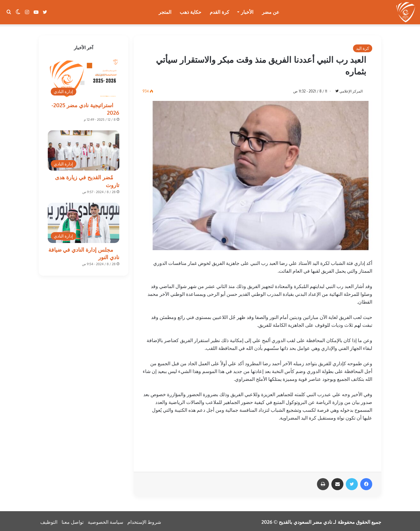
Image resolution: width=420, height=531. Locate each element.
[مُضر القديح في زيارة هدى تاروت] (84, 148)
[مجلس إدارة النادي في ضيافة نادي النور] (84, 221)
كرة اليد (363, 46)
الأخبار (247, 12)
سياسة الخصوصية (105, 520)
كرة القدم (219, 12)
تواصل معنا (73, 520)
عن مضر (271, 12)
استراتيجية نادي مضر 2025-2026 (85, 107)
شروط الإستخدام (144, 520)
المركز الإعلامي (350, 89)
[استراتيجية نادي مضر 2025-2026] (84, 76)
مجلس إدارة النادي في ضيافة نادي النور (84, 251)
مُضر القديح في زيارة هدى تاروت (87, 179)
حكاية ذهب (190, 12)
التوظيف (49, 520)
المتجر (165, 12)
